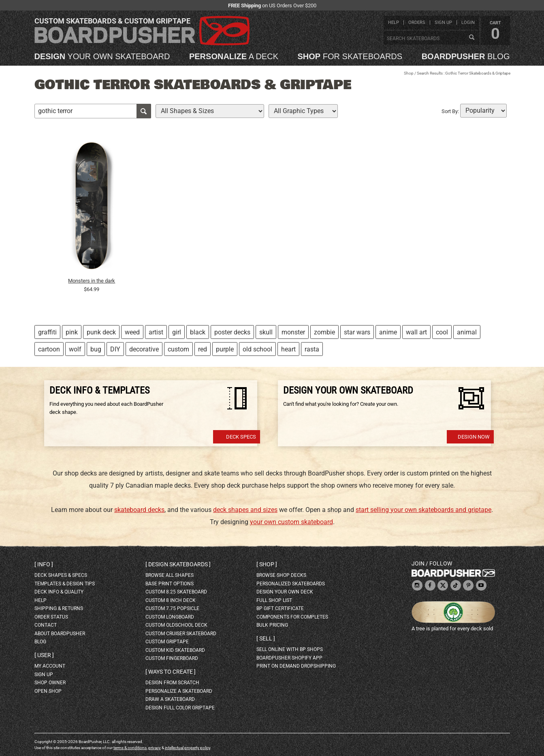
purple (225, 349)
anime (388, 332)
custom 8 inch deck (171, 600)
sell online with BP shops (290, 649)
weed (132, 332)
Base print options (170, 584)
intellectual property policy (188, 748)
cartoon (49, 349)
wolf (75, 349)
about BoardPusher (60, 634)
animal (467, 332)
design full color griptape (180, 708)
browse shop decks (281, 575)
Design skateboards (178, 564)
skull (266, 332)
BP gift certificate (280, 608)
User (44, 655)
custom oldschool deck (176, 625)
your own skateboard (102, 56)
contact (46, 625)
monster (293, 332)
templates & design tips (65, 584)
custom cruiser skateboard (181, 634)
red (203, 349)
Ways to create (171, 672)
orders (417, 22)
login (468, 22)
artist (156, 332)
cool (442, 332)
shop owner (50, 683)
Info (44, 564)
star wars (357, 332)
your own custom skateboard (291, 522)
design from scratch (172, 683)
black (198, 332)
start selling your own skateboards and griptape (423, 510)
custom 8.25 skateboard (176, 592)
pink (72, 332)
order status (51, 617)
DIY (115, 349)
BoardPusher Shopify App (289, 658)
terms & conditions (130, 748)
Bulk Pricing (272, 625)
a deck (234, 56)
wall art (416, 332)
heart (288, 349)
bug (96, 349)
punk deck (101, 332)
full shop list (274, 600)
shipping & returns (59, 608)
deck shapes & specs (61, 575)
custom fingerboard (172, 658)
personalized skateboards (291, 584)
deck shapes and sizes (245, 510)
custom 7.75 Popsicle (172, 608)
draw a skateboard (170, 699)
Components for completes (292, 617)
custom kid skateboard (175, 650)
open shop (48, 691)
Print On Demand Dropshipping (296, 666)
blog (466, 56)
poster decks (232, 332)
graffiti (47, 332)
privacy (155, 748)
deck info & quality (59, 592)
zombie (324, 332)
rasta (312, 349)
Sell (266, 638)
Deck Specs (241, 437)
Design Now (474, 437)
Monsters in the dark (92, 281)
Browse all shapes (170, 575)
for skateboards (350, 56)
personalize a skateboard (179, 691)
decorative (144, 349)
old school (257, 349)
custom (178, 349)
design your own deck (285, 592)
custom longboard (170, 617)
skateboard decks (139, 510)
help (394, 22)
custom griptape (167, 642)
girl (177, 332)
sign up (443, 22)
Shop (409, 73)
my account (50, 666)
